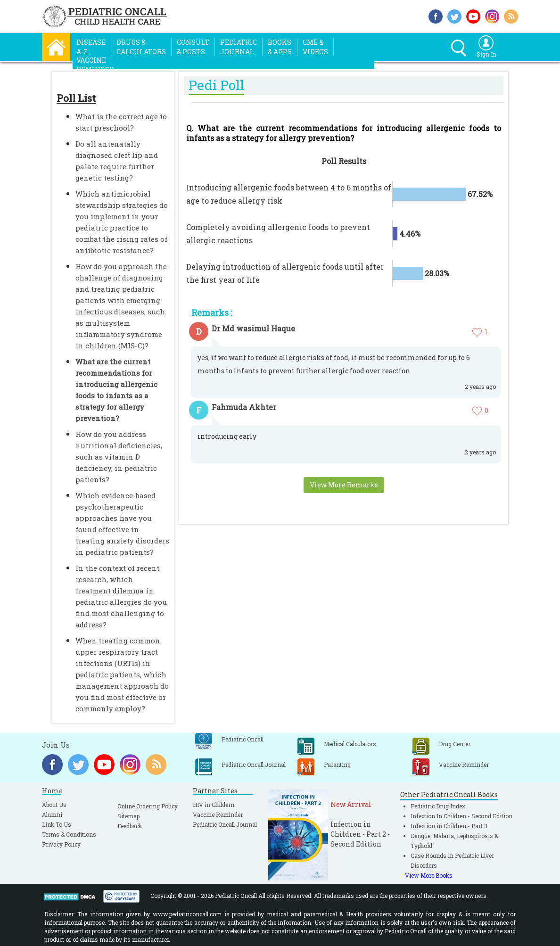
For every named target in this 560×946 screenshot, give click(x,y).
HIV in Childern (214, 805)
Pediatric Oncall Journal (225, 824)
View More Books (429, 875)
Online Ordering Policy (148, 806)
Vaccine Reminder (218, 814)
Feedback (130, 826)
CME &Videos (315, 47)
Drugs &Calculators (141, 47)
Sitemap (128, 816)
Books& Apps (280, 47)
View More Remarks (344, 485)
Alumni (52, 814)
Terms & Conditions (69, 834)
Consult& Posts (193, 47)
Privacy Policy (61, 844)
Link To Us (57, 824)
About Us (54, 805)
